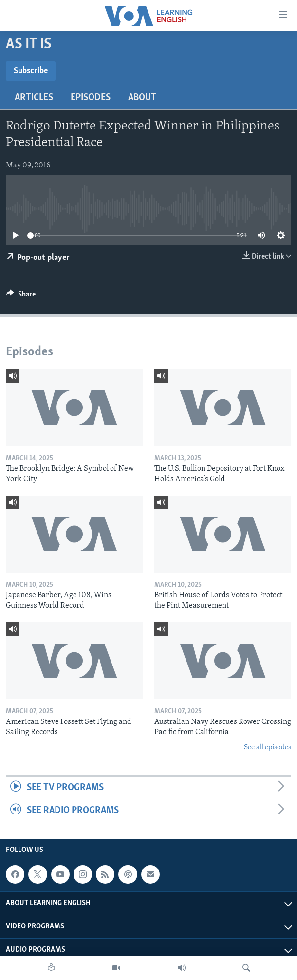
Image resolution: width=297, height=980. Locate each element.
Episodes (91, 98)
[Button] (21, 296)
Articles (34, 98)
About (142, 98)
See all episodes (268, 748)
